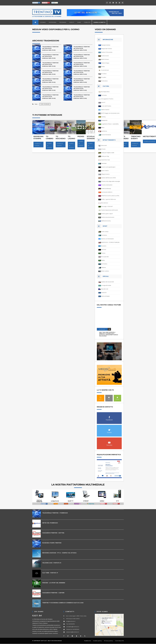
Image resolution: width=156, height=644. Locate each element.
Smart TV (101, 397)
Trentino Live (109, 350)
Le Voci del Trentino (106, 106)
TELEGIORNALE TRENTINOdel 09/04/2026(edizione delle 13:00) (51, 64)
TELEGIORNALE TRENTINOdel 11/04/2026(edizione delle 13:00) (51, 48)
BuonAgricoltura (105, 92)
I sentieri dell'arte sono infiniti (108, 178)
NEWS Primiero (105, 59)
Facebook (109, 416)
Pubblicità (87, 22)
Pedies (103, 67)
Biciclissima (104, 235)
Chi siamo (43, 22)
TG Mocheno (104, 81)
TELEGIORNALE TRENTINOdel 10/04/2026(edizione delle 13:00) (51, 56)
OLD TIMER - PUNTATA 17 (50, 573)
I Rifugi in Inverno (105, 174)
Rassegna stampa (106, 45)
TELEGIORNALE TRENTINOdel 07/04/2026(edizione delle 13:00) (51, 81)
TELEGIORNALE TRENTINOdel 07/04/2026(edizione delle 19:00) (82, 72)
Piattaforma (53, 22)
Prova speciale (105, 257)
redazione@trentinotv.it (72, 632)
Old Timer (104, 250)
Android (117, 397)
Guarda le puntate (38, 144)
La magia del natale (106, 285)
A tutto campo (105, 232)
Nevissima (104, 246)
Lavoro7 (103, 102)
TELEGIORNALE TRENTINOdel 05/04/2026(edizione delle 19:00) (51, 97)
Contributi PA (120, 641)
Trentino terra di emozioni (108, 217)
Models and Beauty (106, 189)
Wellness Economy (106, 221)
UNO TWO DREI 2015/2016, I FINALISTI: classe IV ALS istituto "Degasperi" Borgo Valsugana (109, 334)
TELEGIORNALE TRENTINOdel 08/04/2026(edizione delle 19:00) (82, 64)
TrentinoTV (104, 293)
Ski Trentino (104, 264)
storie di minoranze (106, 135)
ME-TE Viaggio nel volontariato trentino (111, 113)
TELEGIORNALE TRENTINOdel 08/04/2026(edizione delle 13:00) (51, 72)
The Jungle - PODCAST (107, 206)
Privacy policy (109, 641)
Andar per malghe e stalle (108, 153)
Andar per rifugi (105, 156)
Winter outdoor (105, 271)
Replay (103, 260)
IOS (109, 397)
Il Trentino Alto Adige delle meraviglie (111, 181)
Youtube (109, 442)
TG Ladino (104, 77)
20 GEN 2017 (102, 329)
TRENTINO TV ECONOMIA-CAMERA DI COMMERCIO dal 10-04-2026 (64, 603)
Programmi (63, 22)
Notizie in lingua (105, 63)
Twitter (109, 429)
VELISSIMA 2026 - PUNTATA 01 (52, 563)
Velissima (103, 267)
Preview (103, 253)
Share (79, 22)
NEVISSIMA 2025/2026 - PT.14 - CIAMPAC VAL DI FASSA (60, 553)
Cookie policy (97, 641)
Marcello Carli (105, 289)
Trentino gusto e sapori (107, 214)
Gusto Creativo (105, 171)
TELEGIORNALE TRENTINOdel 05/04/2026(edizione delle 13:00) (82, 97)
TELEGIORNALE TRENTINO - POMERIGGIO (56, 513)
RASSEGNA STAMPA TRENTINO (52, 543)
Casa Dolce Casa (105, 160)
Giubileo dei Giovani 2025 (107, 282)
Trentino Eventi (105, 56)
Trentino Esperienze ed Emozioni (109, 210)
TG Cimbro (104, 74)
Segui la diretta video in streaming (109, 353)
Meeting (103, 117)
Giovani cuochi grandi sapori (108, 167)
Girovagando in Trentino (107, 99)
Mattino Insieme (105, 110)
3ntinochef (104, 145)
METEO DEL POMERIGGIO (50, 523)
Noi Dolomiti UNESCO (107, 192)
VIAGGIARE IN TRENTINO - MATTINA (54, 533)
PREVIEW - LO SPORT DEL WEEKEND (54, 583)
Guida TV (72, 22)
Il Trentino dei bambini (107, 185)
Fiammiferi (104, 163)
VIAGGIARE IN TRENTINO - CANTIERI (54, 593)
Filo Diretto (104, 95)
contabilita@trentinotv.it (73, 627)
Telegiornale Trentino (107, 49)
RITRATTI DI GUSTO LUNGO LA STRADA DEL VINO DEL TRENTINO (111, 196)
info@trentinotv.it (71, 621)
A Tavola (103, 149)
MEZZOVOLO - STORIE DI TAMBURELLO (111, 242)
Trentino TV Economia (107, 52)
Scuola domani (105, 70)
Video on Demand (45, 104)
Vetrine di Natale (105, 296)
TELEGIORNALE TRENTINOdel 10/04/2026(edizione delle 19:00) (82, 48)
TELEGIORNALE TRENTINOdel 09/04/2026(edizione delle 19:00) (82, 56)
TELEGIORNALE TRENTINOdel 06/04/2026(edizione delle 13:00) (51, 89)
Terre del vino (105, 203)
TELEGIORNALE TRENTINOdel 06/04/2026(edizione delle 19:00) (82, 81)
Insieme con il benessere (107, 239)
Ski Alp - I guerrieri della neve (108, 199)
